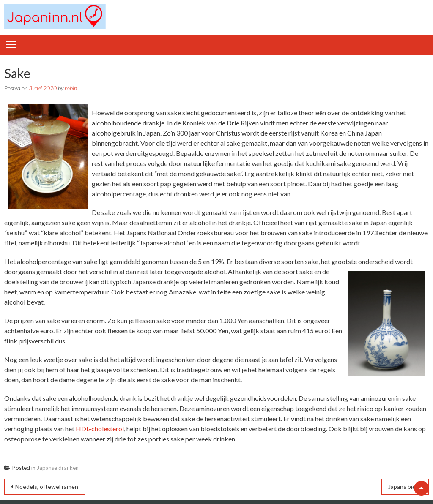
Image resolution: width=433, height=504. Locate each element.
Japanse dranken (58, 468)
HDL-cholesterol (100, 429)
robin (71, 88)
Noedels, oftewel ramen (47, 486)
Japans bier (403, 486)
